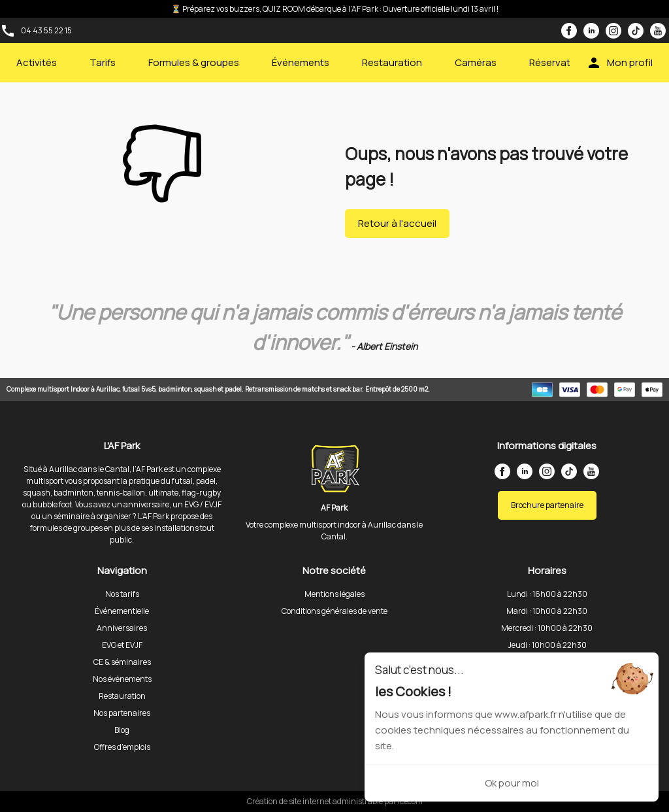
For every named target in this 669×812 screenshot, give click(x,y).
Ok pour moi (512, 783)
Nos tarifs (122, 594)
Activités (37, 62)
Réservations (560, 62)
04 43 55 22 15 (46, 30)
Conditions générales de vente (334, 611)
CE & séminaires (122, 662)
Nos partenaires (122, 713)
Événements (301, 62)
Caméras (476, 62)
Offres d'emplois (122, 747)
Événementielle (122, 611)
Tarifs (103, 62)
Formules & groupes (194, 62)
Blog (122, 730)
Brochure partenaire (547, 505)
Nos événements (122, 679)
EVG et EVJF (122, 645)
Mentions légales (334, 594)
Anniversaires (122, 628)
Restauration (392, 62)
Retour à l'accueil (397, 223)
